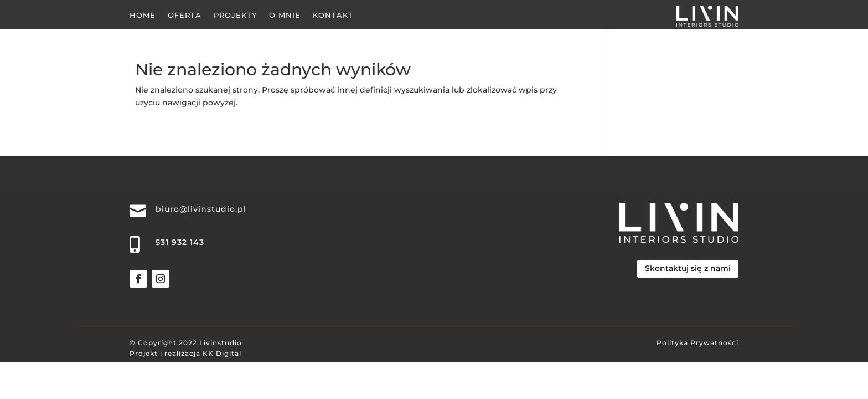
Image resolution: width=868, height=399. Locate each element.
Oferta (185, 15)
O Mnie (285, 15)
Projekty (235, 15)
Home (143, 15)
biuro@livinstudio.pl (201, 209)
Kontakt (333, 15)
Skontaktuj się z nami (688, 268)
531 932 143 (180, 242)
